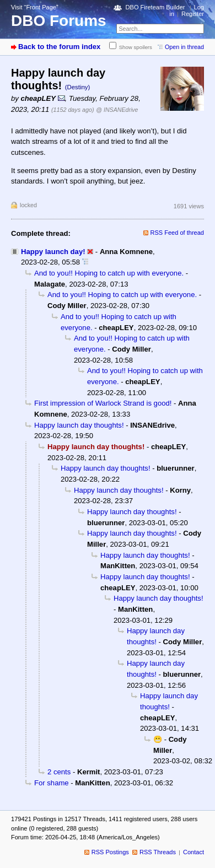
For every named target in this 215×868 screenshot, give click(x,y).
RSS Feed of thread (178, 233)
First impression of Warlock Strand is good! (103, 403)
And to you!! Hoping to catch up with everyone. (109, 273)
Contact (193, 852)
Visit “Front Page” (35, 7)
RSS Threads (158, 852)
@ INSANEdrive (117, 110)
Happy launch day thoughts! (79, 425)
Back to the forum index (59, 47)
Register (193, 14)
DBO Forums (59, 21)
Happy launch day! (53, 252)
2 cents (59, 772)
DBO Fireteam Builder (155, 7)
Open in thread (184, 47)
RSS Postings (110, 852)
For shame (52, 783)
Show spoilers (136, 47)
